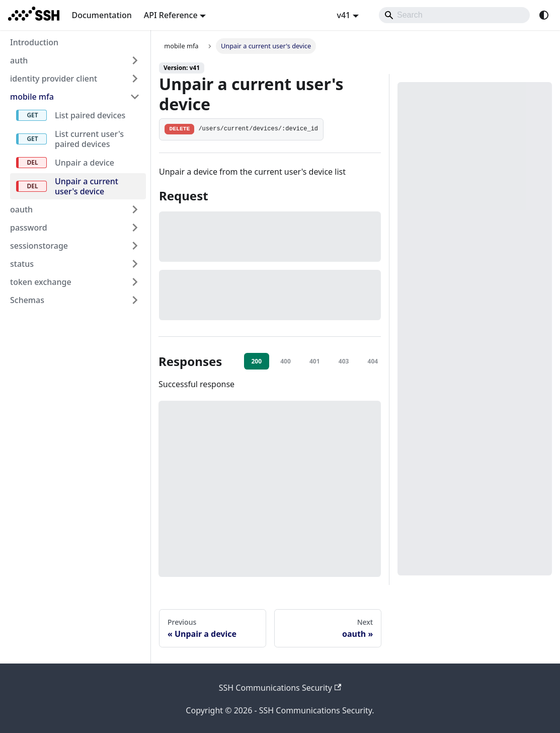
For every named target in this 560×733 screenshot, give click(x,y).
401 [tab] (315, 361)
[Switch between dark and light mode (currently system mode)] (544, 15)
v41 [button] (343, 15)
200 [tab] (256, 361)
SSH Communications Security (280, 688)
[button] (75, 300)
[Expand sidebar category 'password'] (135, 228)
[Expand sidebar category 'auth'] (135, 60)
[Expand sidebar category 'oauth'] (135, 209)
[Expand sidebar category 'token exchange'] (135, 282)
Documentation (101, 15)
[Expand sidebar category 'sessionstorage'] (135, 246)
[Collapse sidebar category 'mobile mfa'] (135, 97)
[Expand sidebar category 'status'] (135, 264)
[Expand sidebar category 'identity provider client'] (135, 79)
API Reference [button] (171, 15)
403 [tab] (344, 361)
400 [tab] (286, 361)
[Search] (454, 15)
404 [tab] (373, 361)
